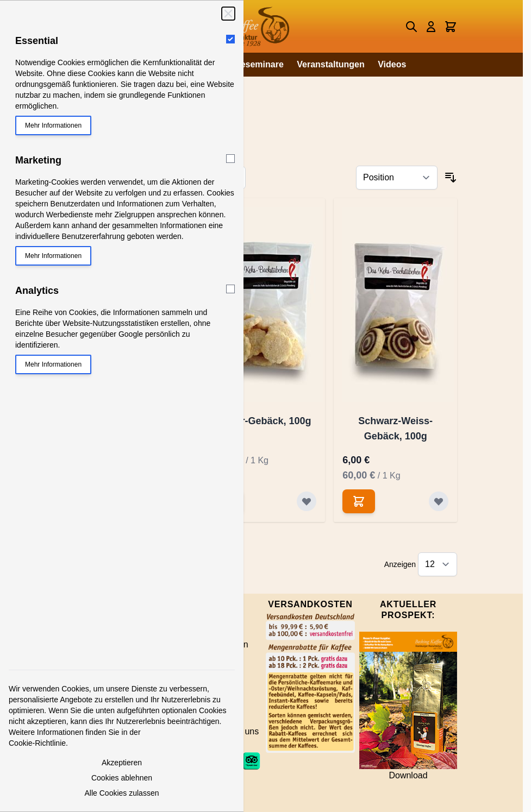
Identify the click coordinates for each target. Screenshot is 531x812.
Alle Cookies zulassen (122, 793)
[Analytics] (230, 289)
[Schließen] (228, 14)
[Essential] (230, 39)
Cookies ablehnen (122, 778)
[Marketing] (230, 159)
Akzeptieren (122, 763)
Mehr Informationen (53, 125)
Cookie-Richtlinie (37, 743)
